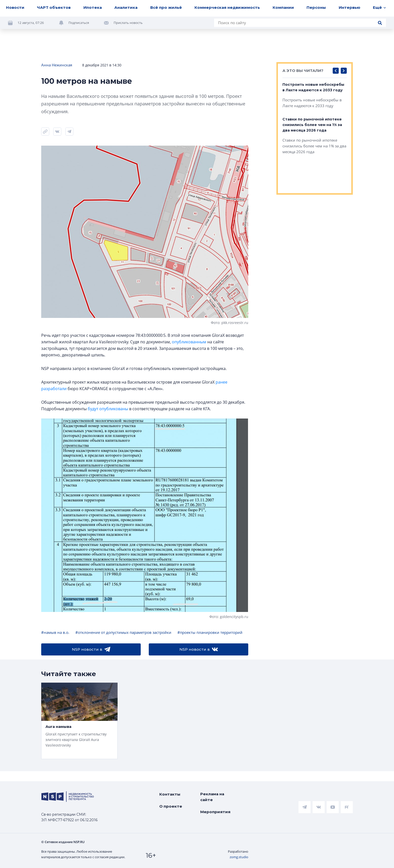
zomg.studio (239, 857)
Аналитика (126, 7)
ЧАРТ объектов (54, 7)
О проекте (171, 806)
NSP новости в (91, 649)
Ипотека (93, 7)
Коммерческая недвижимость (227, 7)
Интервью (350, 7)
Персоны (316, 7)
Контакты (170, 794)
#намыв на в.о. (55, 632)
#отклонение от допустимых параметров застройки (123, 632)
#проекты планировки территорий (210, 632)
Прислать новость (128, 23)
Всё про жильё (166, 7)
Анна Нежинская (57, 65)
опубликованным (189, 342)
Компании (283, 7)
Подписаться (79, 23)
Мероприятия (215, 812)
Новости (15, 7)
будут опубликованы (108, 409)
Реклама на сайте (212, 797)
